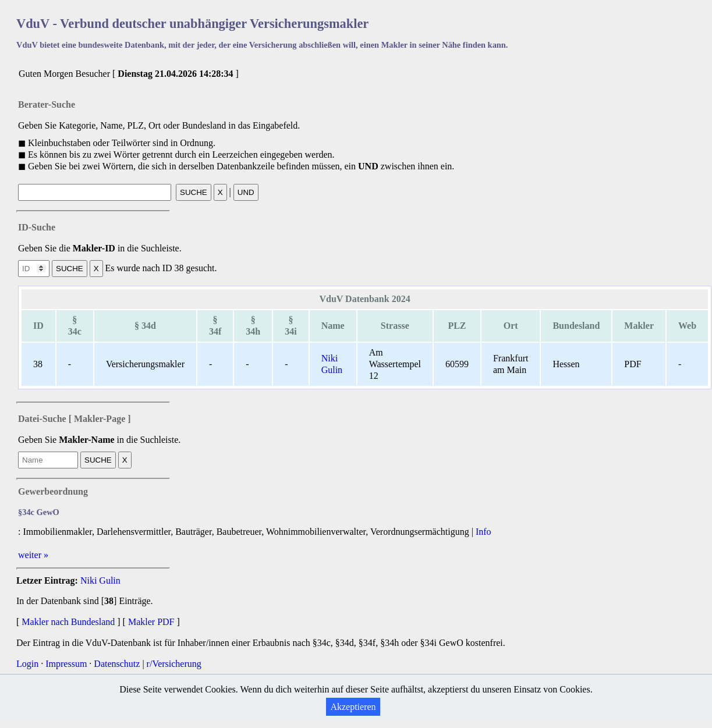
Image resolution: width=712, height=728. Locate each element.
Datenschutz (117, 664)
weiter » (33, 555)
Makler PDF (151, 622)
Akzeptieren (353, 707)
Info (483, 532)
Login (27, 664)
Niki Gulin (100, 580)
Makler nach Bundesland (68, 622)
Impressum (66, 664)
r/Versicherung (174, 664)
